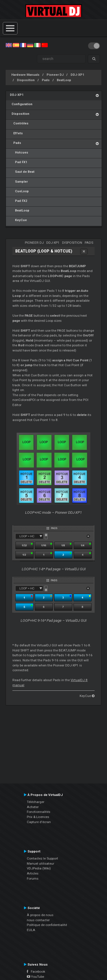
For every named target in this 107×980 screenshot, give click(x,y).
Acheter (33, 807)
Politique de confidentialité (47, 925)
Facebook (36, 972)
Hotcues (19, 153)
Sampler (19, 182)
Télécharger (36, 802)
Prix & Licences (38, 817)
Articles (33, 873)
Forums (33, 878)
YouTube (35, 977)
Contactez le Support (42, 858)
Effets (16, 133)
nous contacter (38, 920)
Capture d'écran (39, 822)
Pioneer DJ (55, 75)
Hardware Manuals (25, 75)
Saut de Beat (22, 172)
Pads (46, 80)
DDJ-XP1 (77, 75)
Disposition (26, 80)
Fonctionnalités (39, 812)
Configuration (21, 104)
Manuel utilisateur (41, 864)
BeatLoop (64, 80)
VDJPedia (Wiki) (39, 868)
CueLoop (19, 191)
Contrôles (19, 123)
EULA (31, 930)
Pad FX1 (18, 162)
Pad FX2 (18, 201)
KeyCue (18, 220)
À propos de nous (40, 915)
